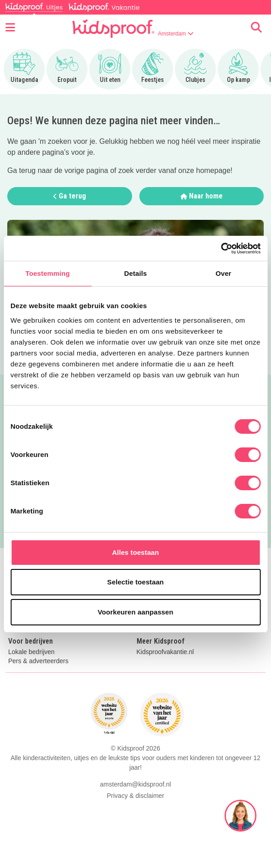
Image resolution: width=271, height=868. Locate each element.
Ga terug (70, 196)
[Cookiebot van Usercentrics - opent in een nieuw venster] (221, 249)
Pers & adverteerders (38, 661)
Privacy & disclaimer (135, 796)
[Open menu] (10, 28)
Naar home (202, 196)
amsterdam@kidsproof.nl (136, 784)
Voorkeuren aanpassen (136, 612)
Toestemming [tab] (48, 273)
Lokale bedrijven (31, 652)
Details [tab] (136, 273)
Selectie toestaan (135, 582)
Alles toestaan (135, 552)
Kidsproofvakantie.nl (165, 652)
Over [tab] (223, 273)
